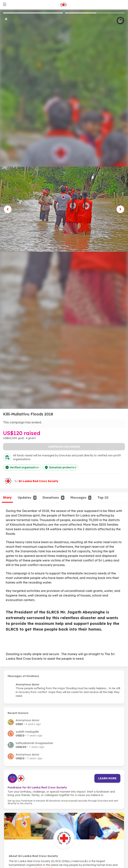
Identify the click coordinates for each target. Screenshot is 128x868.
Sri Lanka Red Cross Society (38, 481)
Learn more (107, 778)
